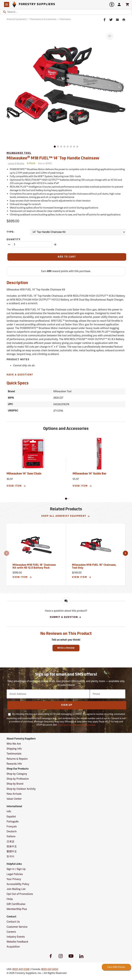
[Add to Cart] (67, 257)
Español (11, 817)
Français (12, 826)
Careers (11, 932)
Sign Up (67, 705)
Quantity (14, 240)
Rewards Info (14, 764)
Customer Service (17, 927)
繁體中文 (12, 851)
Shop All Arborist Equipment (66, 516)
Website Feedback (17, 942)
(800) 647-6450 (50, 969)
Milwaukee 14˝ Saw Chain (24, 474)
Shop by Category (17, 774)
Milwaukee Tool (19, 153)
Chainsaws (65, 19)
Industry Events (16, 937)
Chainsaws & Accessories (43, 19)
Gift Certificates (16, 904)
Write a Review (66, 648)
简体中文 (12, 846)
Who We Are (14, 744)
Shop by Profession (18, 779)
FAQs (10, 899)
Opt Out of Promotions (20, 894)
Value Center (14, 799)
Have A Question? (20, 375)
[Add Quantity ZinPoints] (55, 245)
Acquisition (13, 947)
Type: (11, 232)
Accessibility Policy (18, 884)
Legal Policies (15, 874)
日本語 (10, 841)
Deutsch (12, 831)
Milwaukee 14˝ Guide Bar (89, 474)
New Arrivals (14, 794)
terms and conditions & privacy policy (76, 725)
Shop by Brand (15, 784)
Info (9, 811)
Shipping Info (14, 749)
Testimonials (14, 754)
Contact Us (13, 922)
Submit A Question (66, 617)
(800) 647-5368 (21, 969)
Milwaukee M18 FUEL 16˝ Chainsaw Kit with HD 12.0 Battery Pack (34, 566)
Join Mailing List (16, 889)
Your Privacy (14, 879)
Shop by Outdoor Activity (21, 789)
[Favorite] (110, 36)
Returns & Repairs (17, 759)
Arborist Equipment (17, 19)
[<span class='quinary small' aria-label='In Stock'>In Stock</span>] (31, 163)
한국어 (10, 856)
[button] (66, 499)
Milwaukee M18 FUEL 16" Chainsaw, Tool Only (94, 566)
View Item (16, 486)
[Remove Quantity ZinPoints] (9, 245)
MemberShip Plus (17, 909)
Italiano (11, 836)
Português (13, 821)
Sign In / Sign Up (16, 869)
